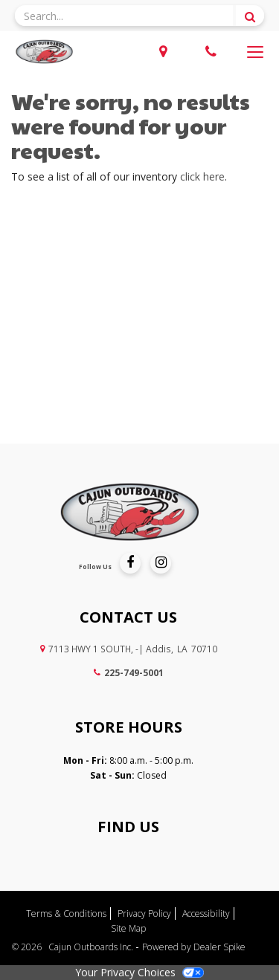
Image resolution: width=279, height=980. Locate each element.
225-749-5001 (129, 673)
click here (202, 176)
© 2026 (30, 947)
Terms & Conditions (66, 914)
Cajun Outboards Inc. (92, 947)
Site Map (128, 928)
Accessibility (206, 914)
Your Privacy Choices (139, 972)
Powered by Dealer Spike (194, 947)
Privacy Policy (144, 914)
